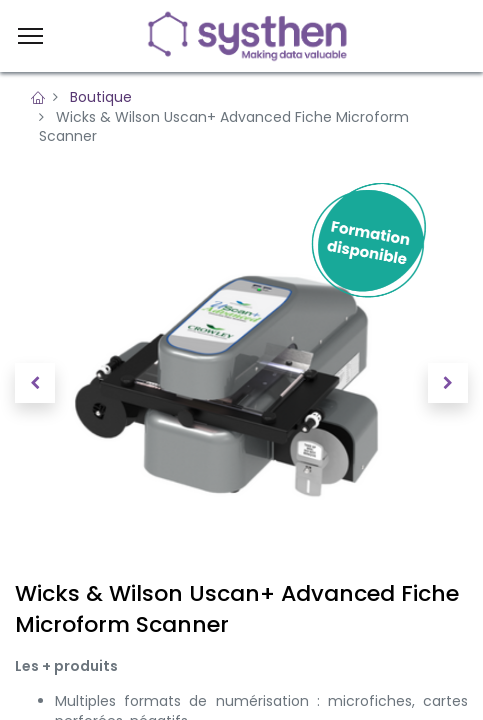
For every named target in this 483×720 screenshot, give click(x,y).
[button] (35, 383)
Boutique (101, 97)
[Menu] (30, 36)
